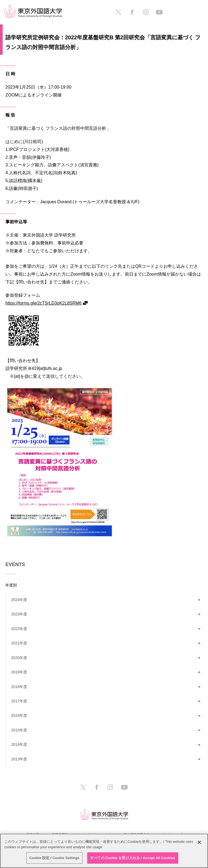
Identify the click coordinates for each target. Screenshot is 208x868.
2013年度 (19, 759)
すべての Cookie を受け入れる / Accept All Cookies (133, 858)
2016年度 (19, 715)
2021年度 (19, 643)
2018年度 (19, 687)
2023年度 (19, 614)
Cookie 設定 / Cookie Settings (54, 858)
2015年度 (19, 730)
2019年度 (19, 672)
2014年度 (19, 744)
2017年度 (19, 701)
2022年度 (19, 629)
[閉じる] (199, 842)
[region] (104, 851)
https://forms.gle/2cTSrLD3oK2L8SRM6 (43, 303)
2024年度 (19, 600)
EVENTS (15, 564)
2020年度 (19, 658)
